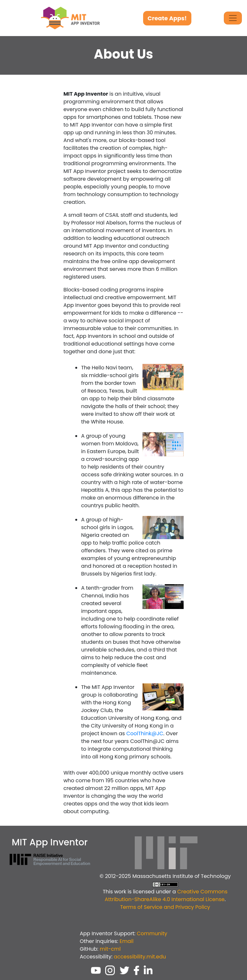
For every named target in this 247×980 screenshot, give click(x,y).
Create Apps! (167, 18)
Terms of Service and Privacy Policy (165, 907)
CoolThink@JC (145, 733)
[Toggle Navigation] (233, 18)
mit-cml (110, 949)
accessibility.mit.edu (140, 957)
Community (152, 933)
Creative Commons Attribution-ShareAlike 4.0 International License (166, 895)
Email (127, 941)
